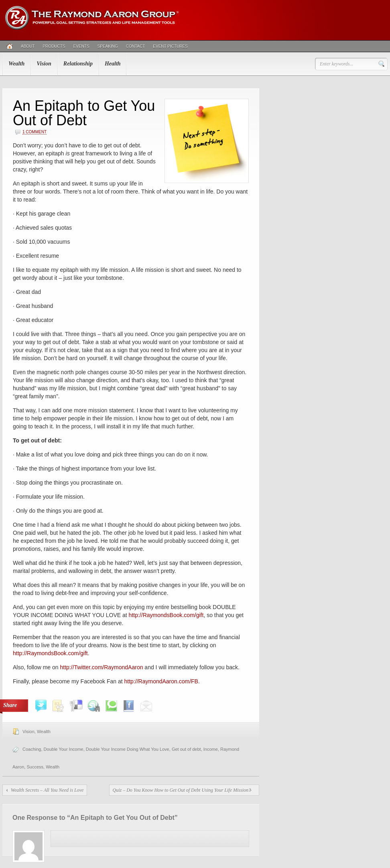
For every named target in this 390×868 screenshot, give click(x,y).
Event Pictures (170, 46)
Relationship (78, 64)
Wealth (16, 64)
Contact (136, 46)
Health (113, 64)
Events (81, 46)
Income (211, 749)
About (28, 46)
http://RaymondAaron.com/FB (161, 681)
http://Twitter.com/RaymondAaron (102, 667)
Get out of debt (186, 749)
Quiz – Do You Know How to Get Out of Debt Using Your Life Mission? (182, 790)
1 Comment (35, 132)
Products (54, 46)
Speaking (108, 46)
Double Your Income (64, 749)
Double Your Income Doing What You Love (128, 749)
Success (35, 767)
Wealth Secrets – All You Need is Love (47, 790)
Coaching (32, 749)
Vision (44, 64)
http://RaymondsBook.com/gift (166, 615)
